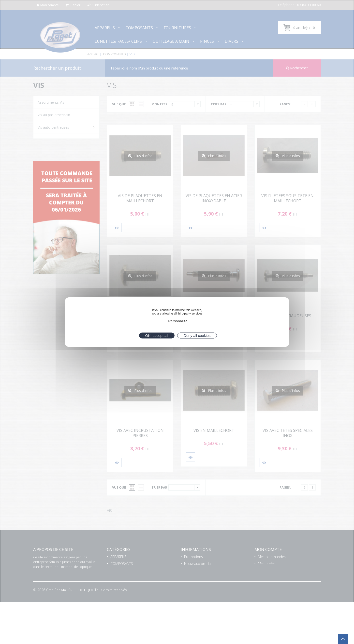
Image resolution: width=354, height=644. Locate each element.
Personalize (178, 321)
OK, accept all (157, 335)
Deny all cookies (197, 335)
